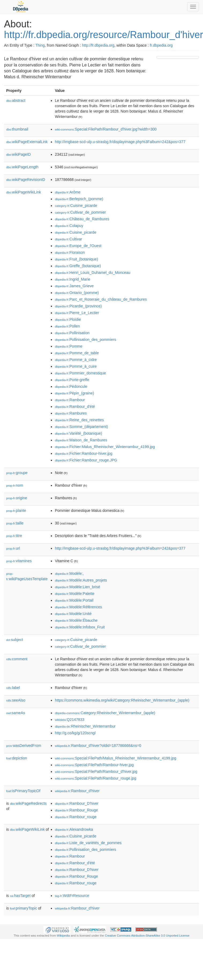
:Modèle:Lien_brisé (78, 587)
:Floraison (70, 252)
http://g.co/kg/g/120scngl (75, 733)
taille (15, 523)
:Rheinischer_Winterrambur (85, 726)
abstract (16, 100)
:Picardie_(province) (78, 306)
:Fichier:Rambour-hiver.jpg (84, 453)
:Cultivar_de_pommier (80, 212)
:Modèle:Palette (75, 594)
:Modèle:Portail (74, 600)
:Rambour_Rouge (76, 810)
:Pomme (69, 346)
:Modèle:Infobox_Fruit (80, 627)
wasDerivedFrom (24, 746)
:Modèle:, (69, 573)
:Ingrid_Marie (73, 279)
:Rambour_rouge (76, 817)
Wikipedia (63, 936)
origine (17, 498)
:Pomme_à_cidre (76, 360)
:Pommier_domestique (80, 373)
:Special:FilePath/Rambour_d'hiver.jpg (96, 772)
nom (15, 485)
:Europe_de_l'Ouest (78, 246)
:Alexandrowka (74, 829)
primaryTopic (23, 908)
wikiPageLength (22, 167)
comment (17, 659)
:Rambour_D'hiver (77, 803)
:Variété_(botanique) (78, 433)
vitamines (19, 561)
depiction (17, 758)
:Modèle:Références (78, 607)
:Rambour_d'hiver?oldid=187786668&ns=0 (98, 746)
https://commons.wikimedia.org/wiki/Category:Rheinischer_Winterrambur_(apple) (122, 700)
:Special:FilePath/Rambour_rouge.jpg (96, 778)
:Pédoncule (71, 386)
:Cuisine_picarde (76, 206)
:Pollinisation (72, 333)
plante (16, 511)
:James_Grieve (74, 286)
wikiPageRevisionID (26, 180)
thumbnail (17, 129)
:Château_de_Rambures (82, 219)
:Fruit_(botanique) (76, 259)
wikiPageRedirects (28, 803)
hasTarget (20, 896)
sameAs (16, 713)
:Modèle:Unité (73, 614)
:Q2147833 (70, 720)
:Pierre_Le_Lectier (77, 313)
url (13, 548)
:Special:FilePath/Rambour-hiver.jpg (94, 765)
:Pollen (67, 326)
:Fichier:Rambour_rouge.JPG (86, 460)
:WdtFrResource (72, 896)
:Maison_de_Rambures (81, 440)
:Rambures (71, 413)
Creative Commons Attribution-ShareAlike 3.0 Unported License (147, 936)
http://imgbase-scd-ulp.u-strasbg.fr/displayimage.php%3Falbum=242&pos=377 (120, 142)
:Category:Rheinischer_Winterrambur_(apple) (105, 713)
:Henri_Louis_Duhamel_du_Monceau (93, 273)
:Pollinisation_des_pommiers (86, 340)
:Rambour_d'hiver (77, 791)
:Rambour (70, 400)
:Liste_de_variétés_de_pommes (88, 843)
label (13, 688)
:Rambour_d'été (75, 407)
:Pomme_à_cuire (76, 366)
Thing (40, 45)
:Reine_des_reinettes (79, 420)
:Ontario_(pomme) (77, 293)
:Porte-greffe (72, 380)
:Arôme (68, 192)
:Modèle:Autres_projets (81, 580)
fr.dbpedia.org (161, 45)
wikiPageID (18, 154)
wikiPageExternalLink (27, 142)
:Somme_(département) (81, 427)
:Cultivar (69, 239)
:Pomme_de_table (77, 353)
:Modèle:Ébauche (76, 620)
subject (14, 640)
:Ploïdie (68, 319)
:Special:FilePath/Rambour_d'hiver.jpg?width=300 (106, 129)
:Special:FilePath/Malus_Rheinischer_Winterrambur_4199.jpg (116, 758)
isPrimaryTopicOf (23, 791)
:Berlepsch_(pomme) (79, 199)
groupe (17, 473)
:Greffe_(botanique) (78, 266)
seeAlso (16, 700)
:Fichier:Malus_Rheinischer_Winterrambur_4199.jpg (105, 447)
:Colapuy (69, 226)
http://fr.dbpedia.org (98, 45)
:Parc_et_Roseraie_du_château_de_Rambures (101, 299)
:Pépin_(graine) (74, 393)
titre (14, 536)
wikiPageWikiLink (24, 192)
